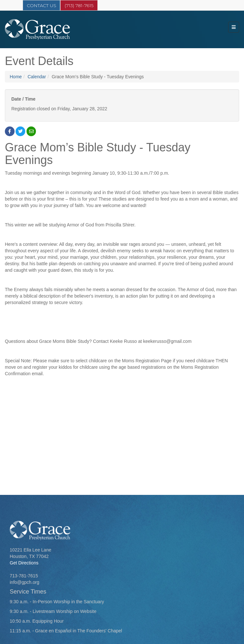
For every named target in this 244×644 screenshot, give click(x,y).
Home (16, 77)
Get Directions (24, 563)
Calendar (37, 77)
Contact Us (41, 5)
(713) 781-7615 (79, 5)
